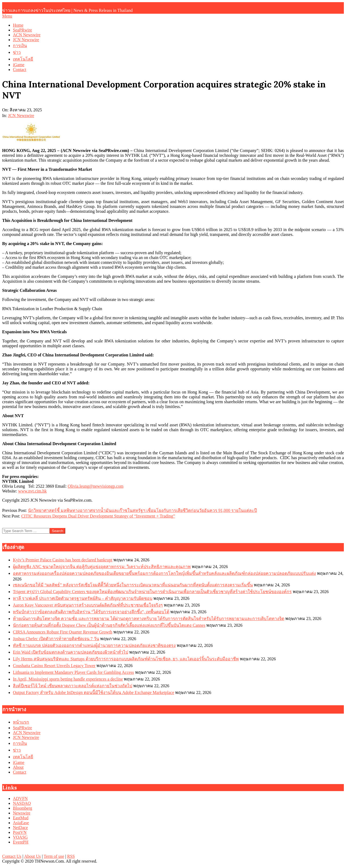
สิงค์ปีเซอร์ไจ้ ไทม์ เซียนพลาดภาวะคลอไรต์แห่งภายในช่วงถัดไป (73, 686)
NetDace (20, 828)
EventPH (21, 842)
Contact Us (12, 856)
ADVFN (20, 798)
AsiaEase (21, 823)
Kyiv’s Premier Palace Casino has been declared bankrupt (63, 560)
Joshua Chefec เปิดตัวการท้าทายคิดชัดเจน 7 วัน (56, 639)
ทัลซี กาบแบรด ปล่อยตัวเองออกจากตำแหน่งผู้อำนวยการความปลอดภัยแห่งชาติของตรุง (94, 645)
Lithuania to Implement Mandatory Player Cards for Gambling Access (73, 672)
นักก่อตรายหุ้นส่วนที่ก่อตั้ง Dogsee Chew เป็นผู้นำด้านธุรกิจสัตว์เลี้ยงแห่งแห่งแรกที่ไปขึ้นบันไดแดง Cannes (109, 625)
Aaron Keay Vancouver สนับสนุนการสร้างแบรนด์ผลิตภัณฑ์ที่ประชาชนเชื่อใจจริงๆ (88, 605)
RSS (71, 856)
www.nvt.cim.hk (33, 491)
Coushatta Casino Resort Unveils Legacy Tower (54, 666)
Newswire (22, 813)
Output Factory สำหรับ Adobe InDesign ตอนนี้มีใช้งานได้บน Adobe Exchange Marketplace (93, 692)
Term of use (54, 856)
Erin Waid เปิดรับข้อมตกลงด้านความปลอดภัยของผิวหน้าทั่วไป (71, 652)
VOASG (20, 837)
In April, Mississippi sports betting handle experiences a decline (68, 679)
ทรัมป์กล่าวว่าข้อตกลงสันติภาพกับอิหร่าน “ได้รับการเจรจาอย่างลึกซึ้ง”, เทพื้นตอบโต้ (91, 612)
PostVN (20, 832)
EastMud (21, 818)
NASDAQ (22, 803)
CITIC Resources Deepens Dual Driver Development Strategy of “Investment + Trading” (98, 516)
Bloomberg (23, 808)
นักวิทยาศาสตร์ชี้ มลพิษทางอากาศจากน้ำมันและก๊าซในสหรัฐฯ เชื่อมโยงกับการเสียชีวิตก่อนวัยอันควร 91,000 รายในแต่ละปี (142, 510)
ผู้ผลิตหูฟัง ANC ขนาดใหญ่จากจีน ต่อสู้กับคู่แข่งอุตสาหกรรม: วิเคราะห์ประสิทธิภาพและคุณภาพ (102, 567)
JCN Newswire (21, 116)
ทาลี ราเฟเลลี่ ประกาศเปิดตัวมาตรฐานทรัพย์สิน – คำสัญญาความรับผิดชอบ (83, 598)
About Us (33, 856)
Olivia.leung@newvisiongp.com (96, 486)
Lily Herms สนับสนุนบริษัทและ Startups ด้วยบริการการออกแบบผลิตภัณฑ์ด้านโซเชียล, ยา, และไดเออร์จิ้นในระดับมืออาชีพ (126, 659)
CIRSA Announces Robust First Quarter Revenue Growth (63, 632)
